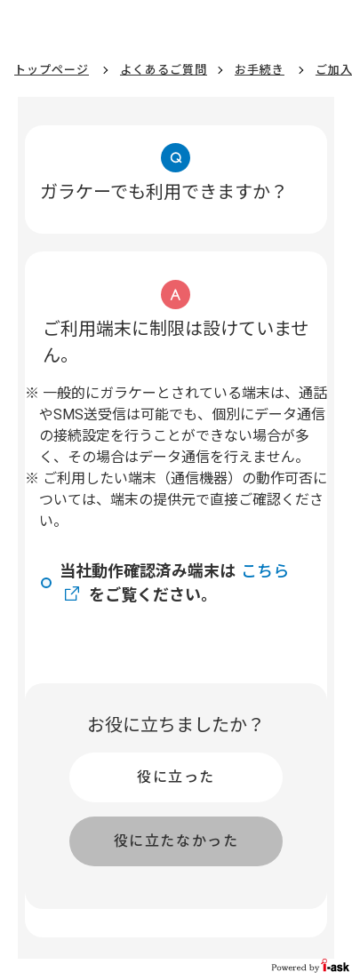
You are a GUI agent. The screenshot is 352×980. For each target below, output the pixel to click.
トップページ (52, 70)
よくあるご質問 (164, 70)
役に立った (176, 777)
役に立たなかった (176, 841)
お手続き (260, 70)
